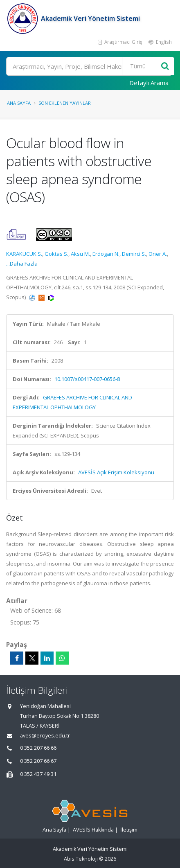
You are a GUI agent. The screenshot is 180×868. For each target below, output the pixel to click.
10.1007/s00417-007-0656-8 (87, 379)
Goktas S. (56, 254)
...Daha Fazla (22, 264)
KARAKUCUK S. (24, 254)
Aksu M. (80, 254)
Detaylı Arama (149, 83)
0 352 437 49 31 (38, 774)
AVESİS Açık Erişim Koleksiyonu (116, 472)
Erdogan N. (106, 254)
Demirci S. (134, 254)
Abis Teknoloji (81, 859)
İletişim (129, 830)
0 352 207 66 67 (38, 761)
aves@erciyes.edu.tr (45, 736)
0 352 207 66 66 (38, 748)
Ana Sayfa (19, 103)
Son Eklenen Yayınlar (65, 103)
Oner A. (158, 254)
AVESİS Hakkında (93, 830)
